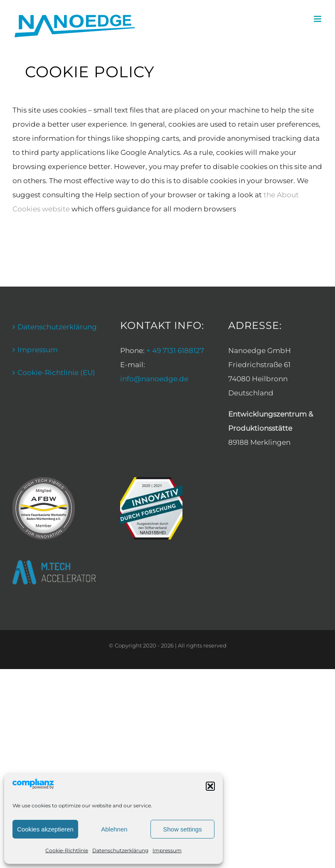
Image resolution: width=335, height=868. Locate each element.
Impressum (167, 850)
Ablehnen (114, 829)
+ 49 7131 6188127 (175, 351)
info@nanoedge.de (154, 379)
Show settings (182, 829)
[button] (210, 786)
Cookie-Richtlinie (67, 850)
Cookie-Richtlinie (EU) (56, 373)
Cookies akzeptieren (45, 829)
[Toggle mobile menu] (318, 19)
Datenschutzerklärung (120, 850)
